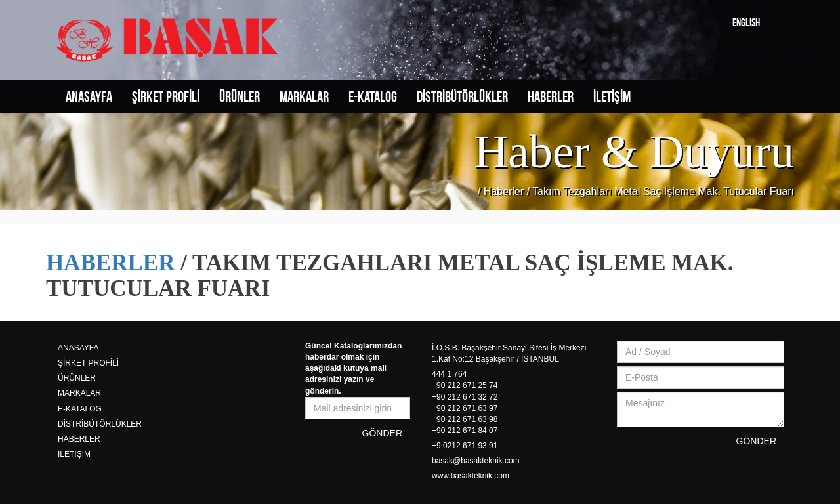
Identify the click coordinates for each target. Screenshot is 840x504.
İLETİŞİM (612, 96)
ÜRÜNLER (240, 96)
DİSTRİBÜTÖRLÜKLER (462, 96)
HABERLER (551, 96)
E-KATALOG (373, 96)
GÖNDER (382, 433)
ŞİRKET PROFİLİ (166, 96)
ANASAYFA (89, 96)
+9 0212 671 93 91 (465, 446)
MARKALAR (304, 96)
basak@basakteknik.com (476, 461)
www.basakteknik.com (471, 476)
